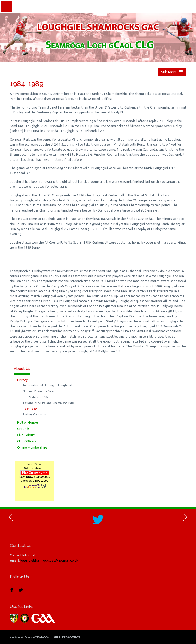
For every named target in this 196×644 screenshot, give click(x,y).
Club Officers (27, 441)
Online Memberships (32, 448)
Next (185, 517)
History (22, 380)
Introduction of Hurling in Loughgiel (48, 385)
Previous (11, 517)
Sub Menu (172, 72)
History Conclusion (35, 414)
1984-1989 (30, 409)
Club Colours (26, 435)
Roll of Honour (28, 422)
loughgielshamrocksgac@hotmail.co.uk (49, 560)
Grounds (23, 429)
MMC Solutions (71, 637)
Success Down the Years (39, 391)
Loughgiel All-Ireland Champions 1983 (49, 403)
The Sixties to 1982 (36, 397)
